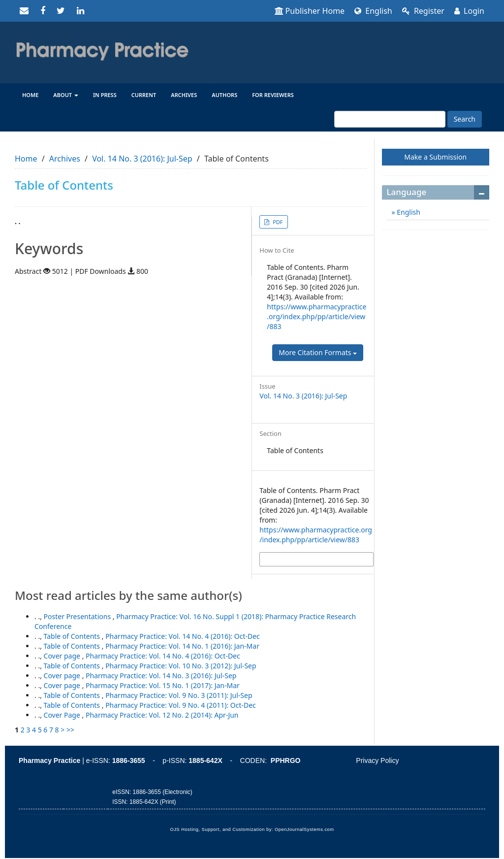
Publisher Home (310, 11)
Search (465, 119)
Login (469, 11)
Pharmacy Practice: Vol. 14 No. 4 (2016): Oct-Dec (183, 636)
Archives (184, 95)
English (373, 11)
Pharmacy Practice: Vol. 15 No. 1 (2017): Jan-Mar (163, 685)
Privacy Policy (377, 760)
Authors (224, 95)
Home (30, 95)
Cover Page (63, 715)
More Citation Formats (318, 352)
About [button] (66, 95)
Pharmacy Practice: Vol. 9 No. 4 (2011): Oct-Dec (181, 705)
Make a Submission (435, 157)
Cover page (63, 656)
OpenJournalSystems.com (304, 829)
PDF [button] (277, 222)
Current (144, 95)
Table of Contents (73, 636)
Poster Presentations (78, 616)
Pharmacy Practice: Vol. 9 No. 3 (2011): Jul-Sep (179, 695)
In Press (105, 95)
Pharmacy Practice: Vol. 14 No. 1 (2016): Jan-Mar (182, 646)
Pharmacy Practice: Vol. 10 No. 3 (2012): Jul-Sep (181, 666)
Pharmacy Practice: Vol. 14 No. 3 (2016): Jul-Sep (161, 676)
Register (423, 11)
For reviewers (273, 95)
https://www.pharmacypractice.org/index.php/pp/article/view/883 (316, 316)
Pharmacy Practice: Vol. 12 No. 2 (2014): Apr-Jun (162, 715)
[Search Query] (390, 119)
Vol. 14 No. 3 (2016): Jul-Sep (142, 159)
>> (70, 730)
